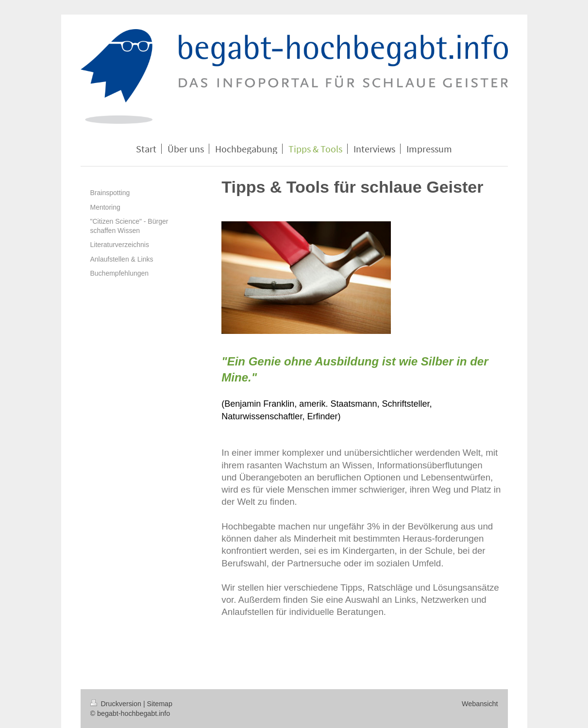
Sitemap (160, 704)
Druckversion (117, 704)
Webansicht (480, 704)
